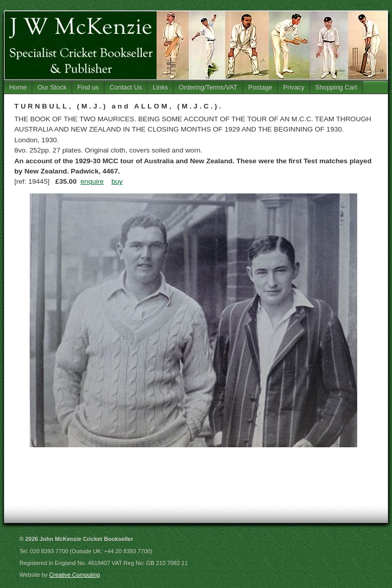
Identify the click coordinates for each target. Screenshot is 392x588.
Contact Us (126, 87)
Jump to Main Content (363, 4)
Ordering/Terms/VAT (208, 87)
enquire (92, 181)
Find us (88, 87)
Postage (260, 87)
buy (117, 181)
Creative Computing (74, 575)
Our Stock (52, 87)
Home (18, 87)
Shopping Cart (336, 87)
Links (160, 87)
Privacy (294, 87)
